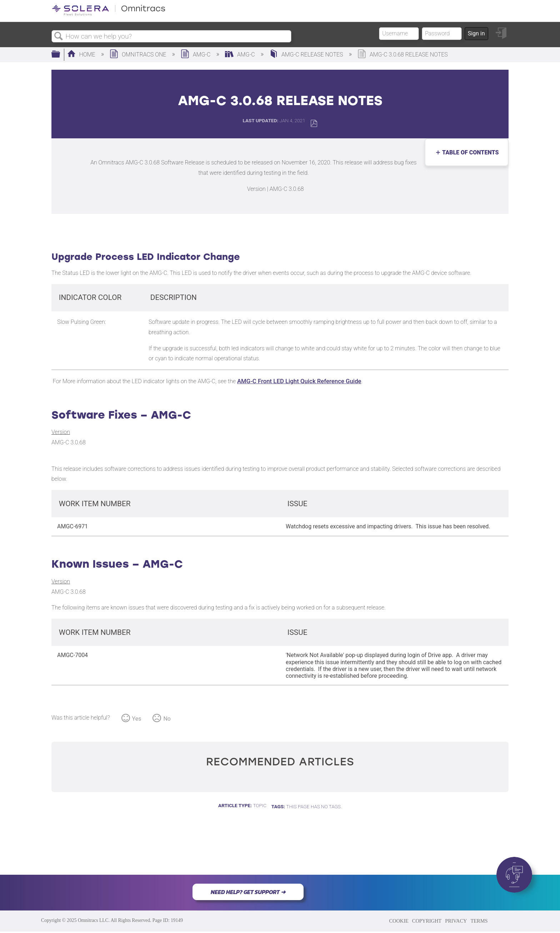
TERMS (479, 921)
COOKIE (399, 921)
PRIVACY (456, 921)
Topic (260, 805)
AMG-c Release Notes (307, 55)
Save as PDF (314, 124)
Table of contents (469, 152)
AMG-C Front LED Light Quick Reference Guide (299, 381)
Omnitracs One (139, 55)
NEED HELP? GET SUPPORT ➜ (248, 892)
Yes (137, 719)
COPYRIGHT (427, 921)
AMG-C (196, 55)
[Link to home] (109, 14)
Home (82, 55)
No (167, 719)
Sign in (476, 33)
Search (59, 36)
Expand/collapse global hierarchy (60, 55)
